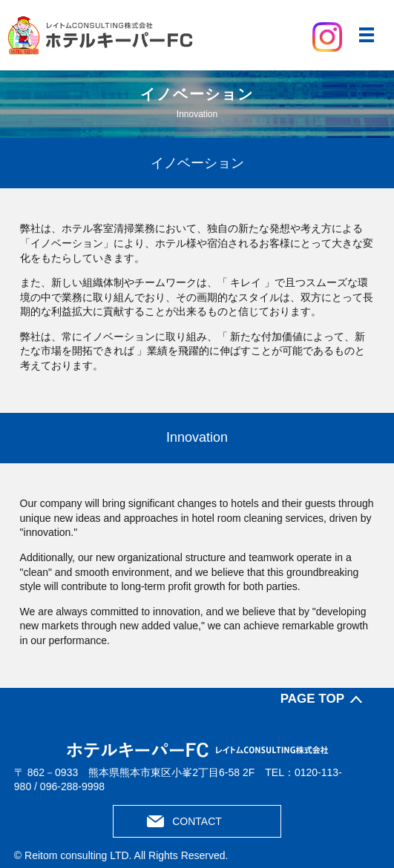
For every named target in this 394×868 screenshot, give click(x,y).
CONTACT (197, 821)
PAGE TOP (312, 699)
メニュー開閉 (367, 35)
